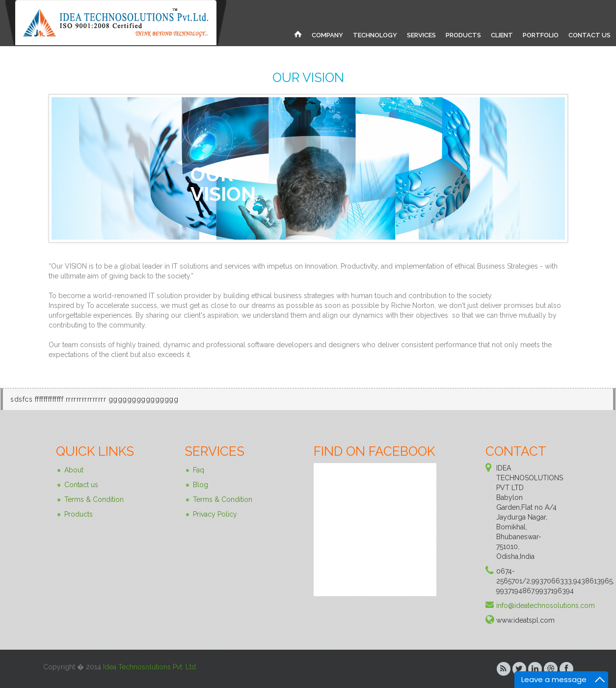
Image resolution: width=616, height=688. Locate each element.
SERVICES (421, 35)
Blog (201, 485)
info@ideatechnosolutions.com (546, 605)
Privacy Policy (215, 514)
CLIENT (502, 35)
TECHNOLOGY (375, 35)
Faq (199, 470)
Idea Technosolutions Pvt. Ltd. (150, 667)
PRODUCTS (463, 35)
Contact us (81, 485)
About (74, 470)
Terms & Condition (94, 499)
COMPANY (327, 35)
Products (79, 514)
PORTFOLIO (541, 35)
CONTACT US (589, 35)
